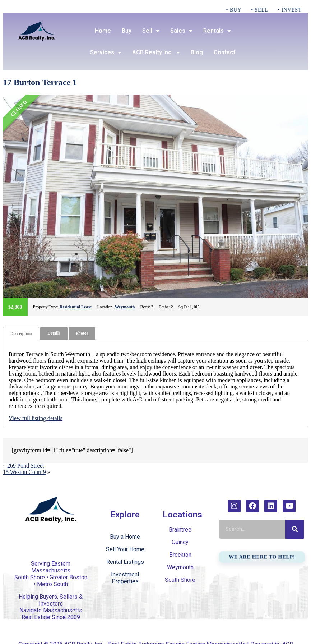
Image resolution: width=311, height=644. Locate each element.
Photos (82, 333)
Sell (151, 31)
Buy (127, 31)
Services (106, 52)
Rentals (217, 31)
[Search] (295, 529)
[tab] (21, 333)
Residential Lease (76, 307)
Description (21, 333)
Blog (197, 52)
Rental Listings (125, 562)
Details (54, 333)
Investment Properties (125, 578)
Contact (224, 52)
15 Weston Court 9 (24, 472)
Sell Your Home (125, 549)
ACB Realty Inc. (156, 52)
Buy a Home (125, 537)
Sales (181, 31)
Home (103, 31)
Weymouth (125, 307)
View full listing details (36, 418)
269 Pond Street (25, 466)
